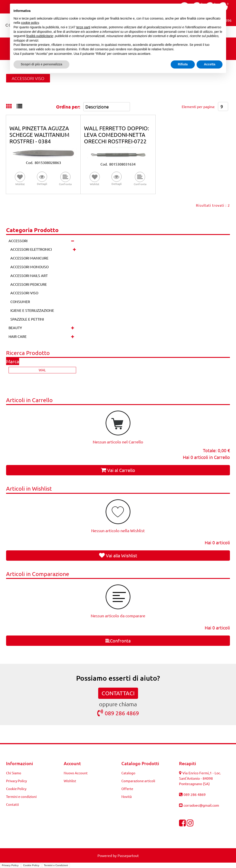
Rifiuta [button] (183, 64)
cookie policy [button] (30, 23)
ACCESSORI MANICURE (29, 258)
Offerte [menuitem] (127, 789)
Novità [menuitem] (127, 796)
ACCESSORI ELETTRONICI (31, 249)
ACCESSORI (18, 241)
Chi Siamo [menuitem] (14, 773)
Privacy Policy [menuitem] (16, 781)
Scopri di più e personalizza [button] (41, 64)
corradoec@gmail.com (201, 805)
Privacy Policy (10, 865)
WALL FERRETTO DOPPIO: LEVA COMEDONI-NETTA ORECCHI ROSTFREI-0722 (117, 135)
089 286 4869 (118, 713)
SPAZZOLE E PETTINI (27, 319)
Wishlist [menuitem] (70, 781)
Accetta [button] (210, 64)
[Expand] (74, 249)
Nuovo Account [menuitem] (76, 773)
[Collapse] (73, 241)
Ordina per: (68, 107)
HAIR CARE (18, 336)
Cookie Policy (31, 865)
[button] (42, 179)
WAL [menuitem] (42, 370)
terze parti (83, 27)
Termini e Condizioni (56, 865)
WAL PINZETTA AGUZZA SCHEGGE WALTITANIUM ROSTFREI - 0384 (39, 135)
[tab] (11, 106)
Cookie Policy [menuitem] (16, 789)
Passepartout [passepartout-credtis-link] (128, 855)
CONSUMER (20, 301)
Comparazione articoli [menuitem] (138, 781)
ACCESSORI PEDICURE (29, 284)
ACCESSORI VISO (28, 78)
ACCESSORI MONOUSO (29, 267)
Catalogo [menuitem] (128, 773)
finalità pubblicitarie (40, 36)
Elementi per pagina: (198, 106)
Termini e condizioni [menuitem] (21, 796)
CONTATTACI (118, 693)
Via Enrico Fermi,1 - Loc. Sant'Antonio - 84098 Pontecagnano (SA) (200, 778)
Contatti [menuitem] (12, 804)
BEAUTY (15, 328)
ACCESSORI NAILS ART (29, 275)
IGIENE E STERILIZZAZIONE (32, 310)
